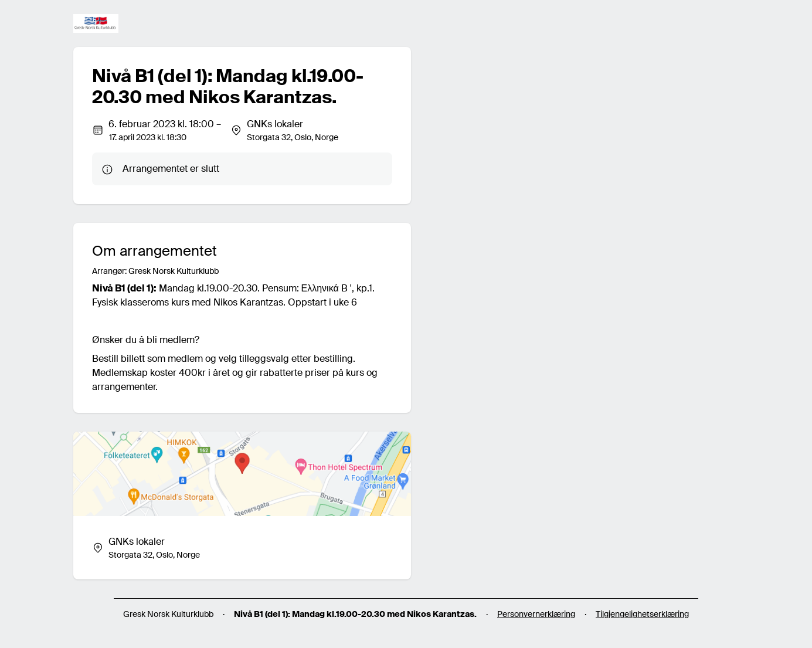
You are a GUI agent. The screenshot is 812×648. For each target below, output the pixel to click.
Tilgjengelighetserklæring (642, 614)
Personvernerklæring (536, 614)
